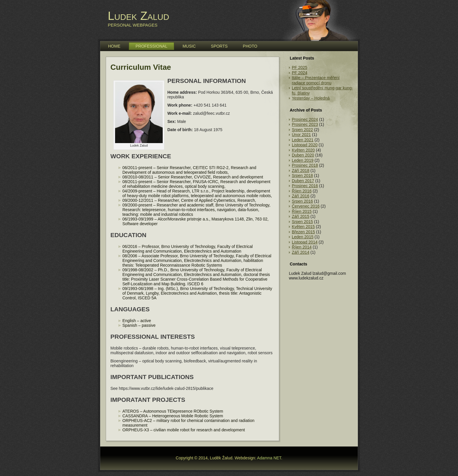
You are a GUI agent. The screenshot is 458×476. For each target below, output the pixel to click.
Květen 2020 (303, 150)
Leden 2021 (303, 140)
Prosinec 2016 (305, 186)
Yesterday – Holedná (311, 98)
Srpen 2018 (302, 176)
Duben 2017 (303, 181)
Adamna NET (269, 458)
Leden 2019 (303, 160)
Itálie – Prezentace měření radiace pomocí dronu (316, 80)
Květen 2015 (303, 227)
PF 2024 (300, 73)
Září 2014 (301, 252)
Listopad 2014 (305, 242)
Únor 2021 (301, 135)
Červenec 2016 (306, 206)
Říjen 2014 (302, 247)
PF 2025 (300, 67)
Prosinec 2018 (305, 165)
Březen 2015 (303, 232)
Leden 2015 (303, 237)
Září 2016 (301, 196)
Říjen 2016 (302, 191)
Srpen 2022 (302, 130)
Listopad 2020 (305, 145)
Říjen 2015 (302, 211)
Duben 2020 (303, 155)
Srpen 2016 (302, 201)
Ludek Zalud (138, 16)
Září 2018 (301, 171)
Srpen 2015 (302, 222)
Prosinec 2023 (305, 124)
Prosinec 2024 (305, 119)
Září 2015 (301, 216)
